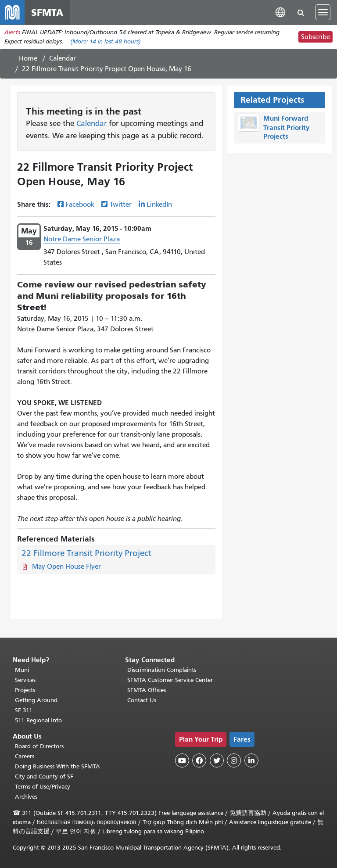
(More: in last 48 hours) (106, 41)
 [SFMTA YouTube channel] (182, 760)
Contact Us (142, 700)
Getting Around (36, 700)
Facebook (80, 204)
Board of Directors (39, 746)
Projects (25, 690)
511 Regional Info (38, 720)
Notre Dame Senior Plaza (82, 239)
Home (28, 58)
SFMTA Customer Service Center (170, 680)
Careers (25, 756)
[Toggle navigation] (323, 12)
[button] (280, 12)
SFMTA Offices (147, 690)
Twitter (121, 204)
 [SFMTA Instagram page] (234, 760)
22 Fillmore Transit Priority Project (86, 553)
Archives (26, 797)
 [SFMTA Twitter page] (217, 760)
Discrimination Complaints (162, 670)
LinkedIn (159, 204)
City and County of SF (44, 777)
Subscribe (315, 37)
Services (25, 680)
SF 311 (24, 710)
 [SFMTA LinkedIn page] (251, 760)
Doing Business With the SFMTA (57, 766)
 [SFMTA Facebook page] (199, 760)
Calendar (63, 58)
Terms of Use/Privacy (43, 787)
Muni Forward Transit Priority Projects (287, 127)
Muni (22, 670)
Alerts (12, 32)
